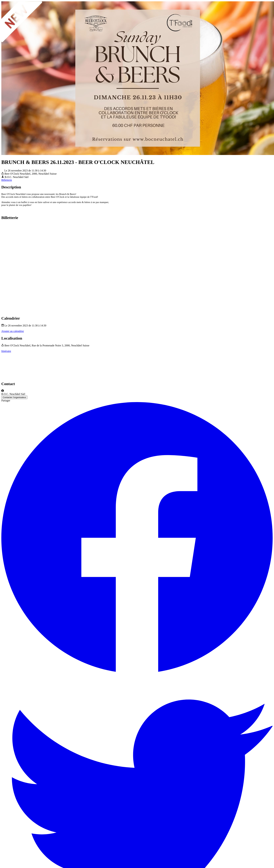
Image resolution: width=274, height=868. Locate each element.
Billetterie (7, 180)
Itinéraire (6, 351)
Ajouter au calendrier (13, 331)
